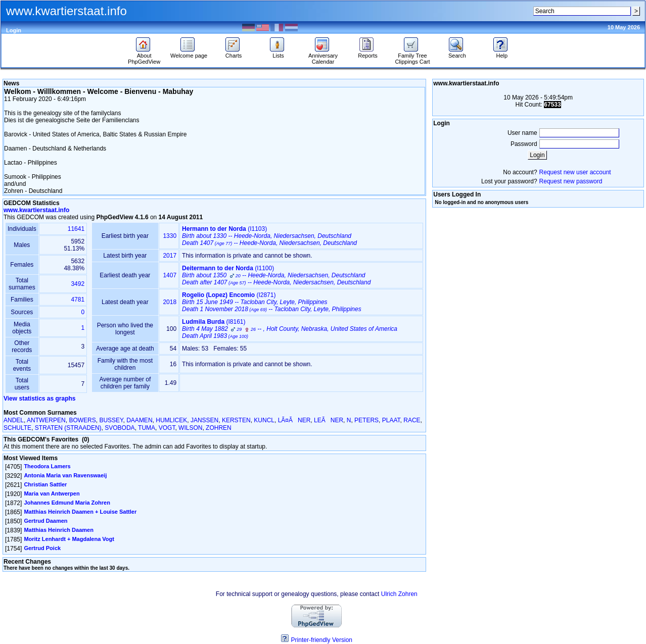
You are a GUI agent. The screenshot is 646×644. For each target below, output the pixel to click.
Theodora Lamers (47, 466)
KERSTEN (236, 420)
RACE (412, 420)
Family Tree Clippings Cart (412, 56)
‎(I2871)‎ (272, 302)
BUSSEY (111, 420)
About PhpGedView (144, 56)
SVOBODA (120, 428)
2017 (170, 256)
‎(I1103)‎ (269, 236)
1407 (170, 275)
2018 (170, 302)
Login (14, 30)
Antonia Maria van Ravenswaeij (65, 475)
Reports (368, 53)
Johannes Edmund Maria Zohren (67, 503)
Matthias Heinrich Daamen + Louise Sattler (80, 512)
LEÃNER (329, 420)
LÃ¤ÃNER (294, 420)
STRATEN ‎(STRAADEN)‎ (68, 428)
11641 (76, 229)
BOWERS (82, 420)
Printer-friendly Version (322, 640)
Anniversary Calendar (323, 56)
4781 (78, 300)
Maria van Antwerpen (52, 493)
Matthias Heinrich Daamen (59, 530)
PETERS (366, 420)
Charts (234, 53)
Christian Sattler (45, 484)
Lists (278, 53)
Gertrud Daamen (45, 521)
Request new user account (575, 172)
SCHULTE (17, 428)
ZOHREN (219, 428)
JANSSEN (204, 420)
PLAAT (391, 420)
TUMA (147, 428)
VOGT (167, 428)
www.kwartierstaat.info (36, 210)
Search (457, 53)
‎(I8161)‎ (290, 329)
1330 (170, 236)
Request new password (571, 181)
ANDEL (14, 420)
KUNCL (264, 420)
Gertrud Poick (42, 548)
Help (502, 53)
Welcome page (189, 53)
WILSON (190, 428)
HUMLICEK (171, 420)
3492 (78, 284)
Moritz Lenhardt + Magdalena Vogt (69, 539)
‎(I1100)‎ (276, 275)
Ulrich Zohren (399, 594)
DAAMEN (139, 420)
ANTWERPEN (46, 420)
